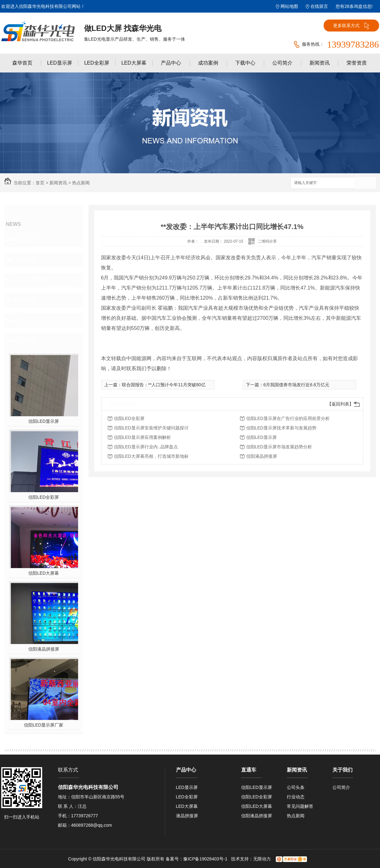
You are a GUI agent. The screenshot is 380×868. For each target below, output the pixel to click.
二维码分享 (267, 241)
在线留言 (319, 6)
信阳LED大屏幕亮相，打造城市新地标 (151, 456)
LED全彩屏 (96, 63)
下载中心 (245, 63)
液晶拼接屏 (187, 816)
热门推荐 (25, 341)
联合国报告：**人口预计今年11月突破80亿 (164, 385)
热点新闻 (81, 183)
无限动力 (262, 859)
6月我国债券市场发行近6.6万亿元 (296, 385)
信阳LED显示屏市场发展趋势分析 (279, 447)
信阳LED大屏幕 (44, 573)
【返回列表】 (340, 404)
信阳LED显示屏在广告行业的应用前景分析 (288, 418)
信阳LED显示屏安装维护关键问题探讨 (151, 428)
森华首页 (22, 63)
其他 (20, 320)
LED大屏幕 (134, 63)
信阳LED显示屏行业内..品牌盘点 (146, 447)
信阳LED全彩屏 (44, 497)
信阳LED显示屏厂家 (44, 725)
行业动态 (25, 260)
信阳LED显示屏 (44, 421)
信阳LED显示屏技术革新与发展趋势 (281, 428)
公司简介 (282, 63)
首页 (40, 183)
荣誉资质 (357, 63)
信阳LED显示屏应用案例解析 (142, 437)
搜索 (365, 183)
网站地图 (289, 6)
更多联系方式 (351, 26)
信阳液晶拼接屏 (44, 649)
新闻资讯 (320, 63)
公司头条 (25, 240)
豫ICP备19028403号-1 (205, 859)
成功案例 (208, 63)
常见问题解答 (31, 280)
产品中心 (171, 63)
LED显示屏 (59, 63)
